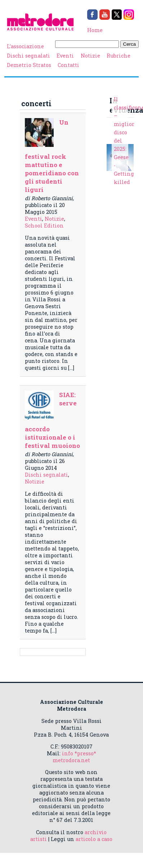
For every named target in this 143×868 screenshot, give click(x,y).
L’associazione (25, 46)
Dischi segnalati (28, 56)
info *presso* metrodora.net (74, 757)
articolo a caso (94, 839)
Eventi (65, 56)
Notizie (90, 56)
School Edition (44, 226)
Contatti (68, 65)
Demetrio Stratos (29, 65)
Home (95, 30)
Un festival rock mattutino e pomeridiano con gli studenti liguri (52, 156)
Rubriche (119, 56)
